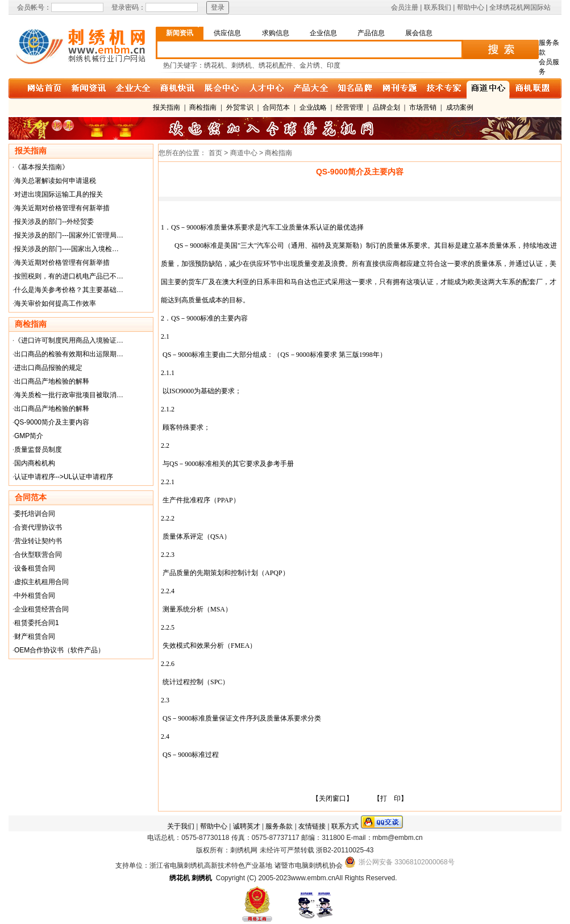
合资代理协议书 (38, 527)
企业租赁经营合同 (41, 609)
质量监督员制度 (38, 449)
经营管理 (350, 107)
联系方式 (345, 826)
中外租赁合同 (35, 596)
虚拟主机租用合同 (41, 582)
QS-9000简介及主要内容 (52, 422)
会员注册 (405, 7)
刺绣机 (202, 878)
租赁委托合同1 (37, 623)
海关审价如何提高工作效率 (55, 303)
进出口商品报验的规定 (48, 368)
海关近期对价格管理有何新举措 (62, 208)
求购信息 (276, 33)
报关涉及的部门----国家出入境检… (66, 249)
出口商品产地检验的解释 (52, 381)
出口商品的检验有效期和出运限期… (69, 354)
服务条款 (279, 826)
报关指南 (167, 107)
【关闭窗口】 (332, 798)
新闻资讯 (180, 33)
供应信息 (227, 33)
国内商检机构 (35, 463)
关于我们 (181, 826)
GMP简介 (29, 436)
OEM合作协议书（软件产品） (59, 650)
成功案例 (460, 107)
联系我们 (438, 7)
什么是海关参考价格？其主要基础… (69, 290)
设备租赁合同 (35, 568)
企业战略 (313, 107)
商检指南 (203, 107)
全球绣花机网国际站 (520, 7)
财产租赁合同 (35, 636)
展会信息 (419, 33)
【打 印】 (390, 798)
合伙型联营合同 (38, 555)
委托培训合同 (35, 514)
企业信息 (323, 33)
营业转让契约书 (38, 541)
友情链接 (312, 826)
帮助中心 (471, 7)
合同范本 (276, 107)
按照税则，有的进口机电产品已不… (69, 276)
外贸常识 (240, 107)
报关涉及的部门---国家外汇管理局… (69, 235)
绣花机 (180, 878)
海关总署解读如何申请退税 (55, 181)
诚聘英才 (247, 826)
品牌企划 (386, 107)
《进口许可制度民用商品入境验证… (69, 340)
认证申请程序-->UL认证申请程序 (64, 477)
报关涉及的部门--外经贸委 (54, 222)
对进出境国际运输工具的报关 (59, 194)
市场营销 (423, 107)
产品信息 (371, 33)
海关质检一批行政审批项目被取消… (69, 395)
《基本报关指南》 (41, 167)
